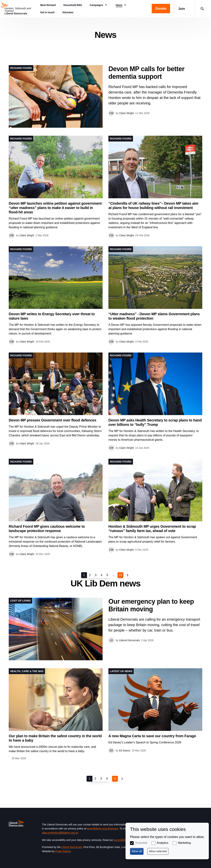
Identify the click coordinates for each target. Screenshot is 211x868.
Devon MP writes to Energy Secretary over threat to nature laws (52, 316)
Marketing (184, 843)
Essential (141, 843)
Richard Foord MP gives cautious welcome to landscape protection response (47, 529)
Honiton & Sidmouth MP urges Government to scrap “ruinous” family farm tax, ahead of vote (152, 529)
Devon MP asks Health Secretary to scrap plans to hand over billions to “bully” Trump (155, 422)
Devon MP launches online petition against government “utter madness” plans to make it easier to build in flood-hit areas (55, 208)
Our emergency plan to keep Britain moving (151, 605)
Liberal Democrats (72, 847)
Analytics (162, 843)
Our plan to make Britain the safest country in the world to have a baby (55, 738)
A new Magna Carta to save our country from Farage (152, 736)
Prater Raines (63, 851)
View (105, 96)
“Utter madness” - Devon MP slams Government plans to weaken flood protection (154, 316)
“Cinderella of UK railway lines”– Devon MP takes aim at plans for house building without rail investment (153, 206)
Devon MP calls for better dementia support (146, 73)
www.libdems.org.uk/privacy (103, 829)
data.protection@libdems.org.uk (60, 833)
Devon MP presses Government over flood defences (52, 420)
